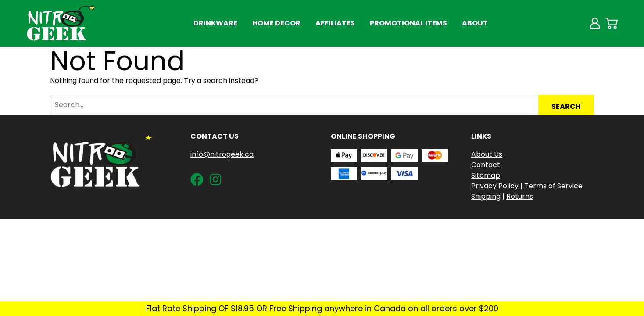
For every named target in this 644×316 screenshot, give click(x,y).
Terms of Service (553, 186)
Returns (520, 196)
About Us (487, 154)
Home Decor (276, 23)
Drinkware (215, 23)
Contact (486, 165)
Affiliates (335, 23)
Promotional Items (408, 23)
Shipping (486, 196)
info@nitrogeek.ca (222, 154)
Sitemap (486, 175)
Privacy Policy (495, 186)
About (475, 23)
